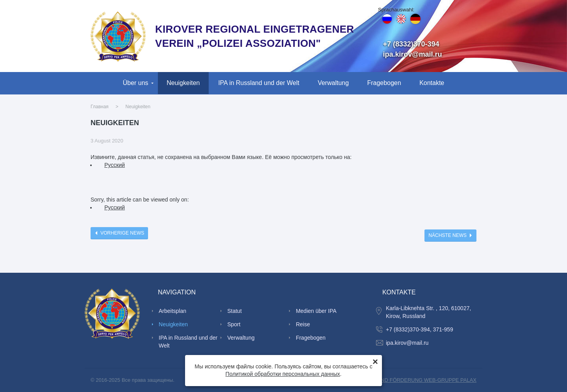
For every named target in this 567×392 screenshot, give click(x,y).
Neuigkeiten (183, 83)
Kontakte (432, 83)
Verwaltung (333, 83)
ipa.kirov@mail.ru (413, 54)
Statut (234, 311)
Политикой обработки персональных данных (283, 374)
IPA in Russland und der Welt (259, 83)
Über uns (136, 83)
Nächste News (447, 235)
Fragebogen (384, 83)
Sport (234, 324)
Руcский (115, 165)
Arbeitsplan (172, 311)
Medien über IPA (316, 311)
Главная (100, 107)
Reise (303, 324)
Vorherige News (122, 233)
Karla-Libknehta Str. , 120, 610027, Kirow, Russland (428, 312)
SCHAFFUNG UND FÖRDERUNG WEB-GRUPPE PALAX (410, 380)
